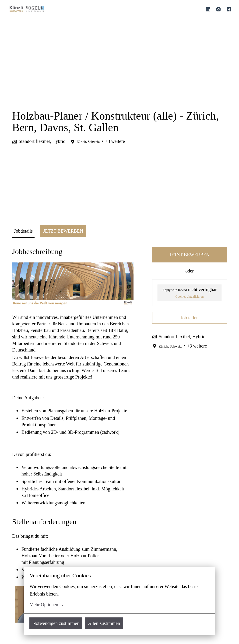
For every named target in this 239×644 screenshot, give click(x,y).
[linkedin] (208, 9)
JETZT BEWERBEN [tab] (63, 231)
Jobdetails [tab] (23, 231)
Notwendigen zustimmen (56, 623)
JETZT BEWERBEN (189, 255)
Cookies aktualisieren (190, 297)
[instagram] (218, 9)
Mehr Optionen (46, 605)
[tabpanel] (119, 441)
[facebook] (229, 9)
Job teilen (189, 318)
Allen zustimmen (104, 623)
